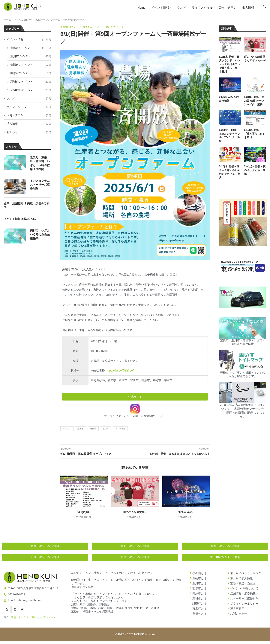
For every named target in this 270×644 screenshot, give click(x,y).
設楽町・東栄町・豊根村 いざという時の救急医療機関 (40, 165)
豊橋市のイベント (31, 50)
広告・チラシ (227, 8)
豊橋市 (81, 431)
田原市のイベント (31, 75)
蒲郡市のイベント (31, 67)
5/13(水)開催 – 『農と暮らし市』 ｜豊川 (255, 136)
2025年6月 (120, 431)
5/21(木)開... (84, 515)
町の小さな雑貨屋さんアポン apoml (255, 61)
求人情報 (248, 8)
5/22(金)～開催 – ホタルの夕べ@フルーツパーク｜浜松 (229, 138)
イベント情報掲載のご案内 (21, 221)
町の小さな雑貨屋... (135, 515)
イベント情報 (160, 8)
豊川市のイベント (31, 58)
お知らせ (29, 134)
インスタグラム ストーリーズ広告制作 (40, 187)
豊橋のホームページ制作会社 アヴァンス (33, 620)
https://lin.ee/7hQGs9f (120, 373)
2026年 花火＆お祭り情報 (229, 101)
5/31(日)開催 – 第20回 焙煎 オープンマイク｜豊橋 (254, 103)
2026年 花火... (186, 515)
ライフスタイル (202, 8)
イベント (67, 431)
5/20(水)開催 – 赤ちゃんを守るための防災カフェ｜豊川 (229, 174)
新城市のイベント (31, 84)
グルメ (182, 8)
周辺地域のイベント (31, 92)
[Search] (264, 8)
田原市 (93, 431)
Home (141, 8)
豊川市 (106, 431)
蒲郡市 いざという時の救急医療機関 (40, 237)
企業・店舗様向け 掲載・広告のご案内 (27, 208)
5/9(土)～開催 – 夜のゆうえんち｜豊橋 (255, 172)
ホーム (7, 22)
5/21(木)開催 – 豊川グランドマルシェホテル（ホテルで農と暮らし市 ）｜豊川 (230, 66)
